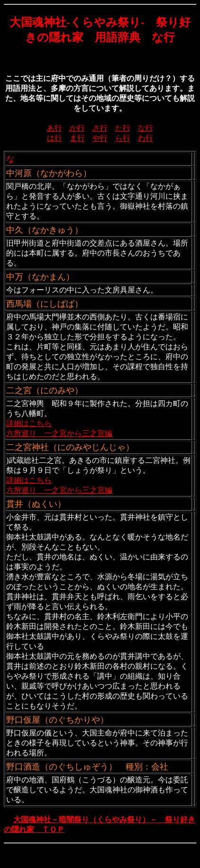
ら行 (123, 138)
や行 (100, 138)
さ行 (100, 128)
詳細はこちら (29, 423)
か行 (77, 128)
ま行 (77, 138)
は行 (55, 138)
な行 (145, 128)
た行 (123, 128)
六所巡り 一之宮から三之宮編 (59, 433)
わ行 (145, 138)
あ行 (55, 128)
